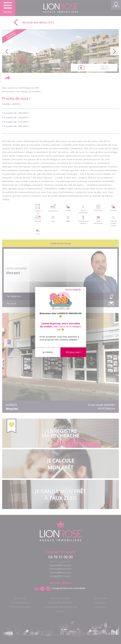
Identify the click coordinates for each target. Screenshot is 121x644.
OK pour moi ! (73, 352)
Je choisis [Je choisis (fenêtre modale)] (48, 352)
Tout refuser (73, 290)
